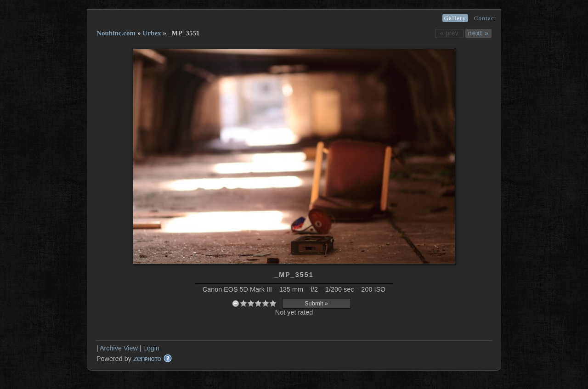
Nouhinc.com (116, 33)
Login (151, 348)
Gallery (455, 18)
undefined (236, 303)
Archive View (119, 348)
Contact (485, 18)
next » (478, 33)
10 (273, 303)
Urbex (152, 33)
